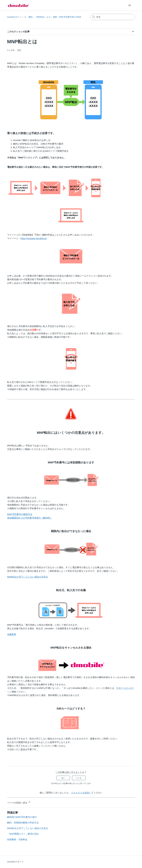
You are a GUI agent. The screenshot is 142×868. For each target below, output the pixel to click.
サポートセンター (125, 688)
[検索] (113, 17)
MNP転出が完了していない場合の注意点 (28, 577)
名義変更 (12, 634)
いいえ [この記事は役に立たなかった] (79, 778)
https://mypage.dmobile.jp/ (34, 238)
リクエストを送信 (80, 793)
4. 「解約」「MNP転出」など (37, 17)
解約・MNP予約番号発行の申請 (67, 17)
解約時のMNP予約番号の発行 (22, 817)
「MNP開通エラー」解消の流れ (23, 834)
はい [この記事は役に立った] (63, 778)
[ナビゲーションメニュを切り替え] (130, 5)
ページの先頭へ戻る (19, 802)
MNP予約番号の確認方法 (20, 514)
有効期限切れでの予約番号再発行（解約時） (30, 518)
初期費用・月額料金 (17, 839)
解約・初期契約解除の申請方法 (23, 823)
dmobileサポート (14, 17)
